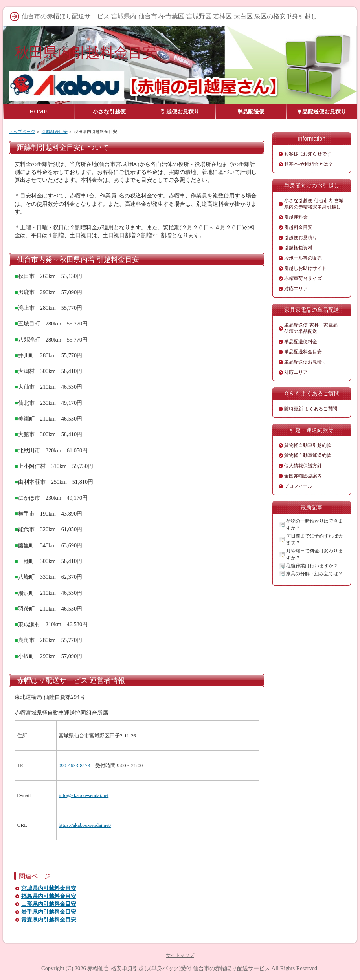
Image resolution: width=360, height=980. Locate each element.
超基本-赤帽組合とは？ (309, 164)
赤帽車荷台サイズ (303, 278)
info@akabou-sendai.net (84, 795)
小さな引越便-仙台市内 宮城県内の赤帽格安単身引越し (314, 204)
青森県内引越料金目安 (49, 920)
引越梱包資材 (298, 248)
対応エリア (296, 289)
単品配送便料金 (301, 342)
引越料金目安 (55, 132)
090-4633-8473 (74, 765)
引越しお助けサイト (305, 268)
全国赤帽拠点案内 (303, 476)
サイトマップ (180, 955)
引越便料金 (296, 217)
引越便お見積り (301, 238)
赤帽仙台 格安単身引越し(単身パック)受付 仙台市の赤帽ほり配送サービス (179, 968)
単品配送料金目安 (303, 352)
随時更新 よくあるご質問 (311, 409)
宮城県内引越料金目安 (49, 888)
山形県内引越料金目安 (49, 904)
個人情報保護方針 (303, 466)
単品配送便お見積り (305, 362)
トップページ (22, 132)
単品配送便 (251, 112)
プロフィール (298, 486)
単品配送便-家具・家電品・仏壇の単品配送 (313, 328)
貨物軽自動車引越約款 (308, 445)
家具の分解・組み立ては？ (314, 574)
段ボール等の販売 (303, 258)
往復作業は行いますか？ (312, 566)
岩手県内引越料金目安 (49, 912)
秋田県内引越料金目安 (86, 52)
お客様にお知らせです (308, 154)
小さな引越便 (109, 112)
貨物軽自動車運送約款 (308, 455)
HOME (39, 112)
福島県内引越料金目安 (49, 896)
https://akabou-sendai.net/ (85, 825)
